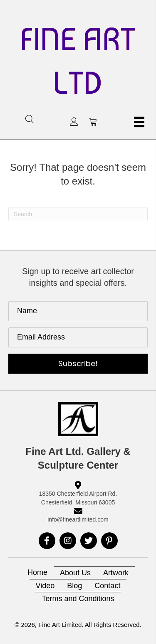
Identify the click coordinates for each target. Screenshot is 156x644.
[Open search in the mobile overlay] (30, 119)
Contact (107, 586)
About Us (75, 573)
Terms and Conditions (78, 599)
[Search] (78, 214)
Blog (74, 586)
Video (45, 586)
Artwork (116, 573)
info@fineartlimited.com (78, 519)
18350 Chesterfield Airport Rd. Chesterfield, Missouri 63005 (78, 498)
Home (37, 572)
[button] (74, 122)
